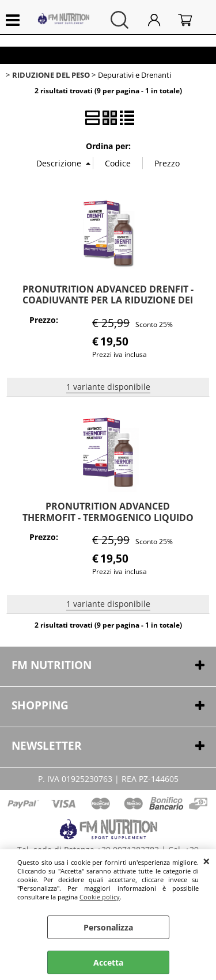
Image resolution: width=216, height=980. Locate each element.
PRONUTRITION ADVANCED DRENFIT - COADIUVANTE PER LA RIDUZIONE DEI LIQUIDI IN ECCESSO (108, 300)
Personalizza (108, 927)
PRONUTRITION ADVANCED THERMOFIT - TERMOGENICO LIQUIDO (108, 512)
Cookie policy (100, 897)
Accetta (108, 962)
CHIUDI (206, 861)
